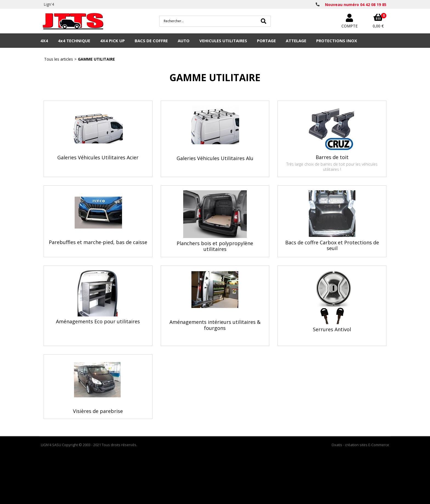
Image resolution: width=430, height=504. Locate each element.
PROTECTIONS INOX (337, 41)
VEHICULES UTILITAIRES (223, 41)
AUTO (184, 41)
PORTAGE (266, 41)
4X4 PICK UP (112, 41)
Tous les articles (59, 59)
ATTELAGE (296, 41)
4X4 (44, 41)
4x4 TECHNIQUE (74, 41)
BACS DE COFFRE (151, 41)
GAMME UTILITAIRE (96, 59)
